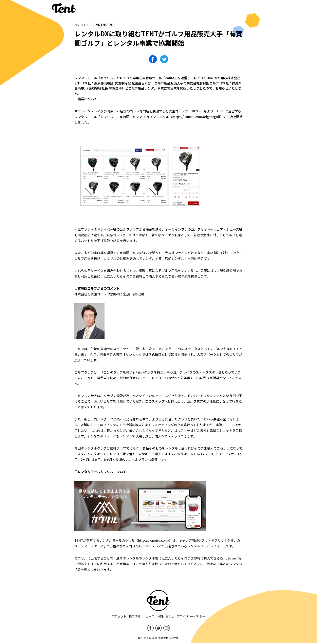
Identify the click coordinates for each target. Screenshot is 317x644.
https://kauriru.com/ (154, 542)
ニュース (149, 618)
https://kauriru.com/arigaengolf (196, 118)
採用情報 (135, 618)
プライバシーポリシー (191, 618)
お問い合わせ (166, 618)
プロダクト (119, 618)
